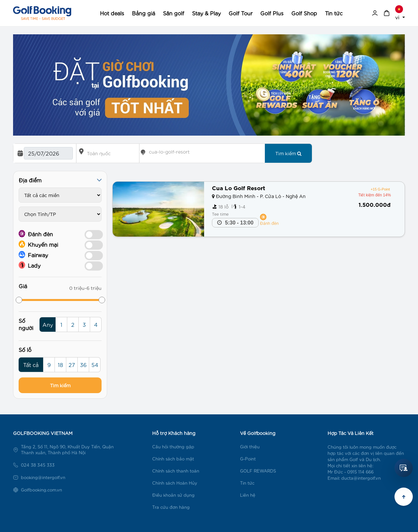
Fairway (33, 255)
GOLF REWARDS (258, 471)
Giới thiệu (250, 447)
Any (48, 324)
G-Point (248, 459)
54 (95, 365)
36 (83, 365)
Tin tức (334, 13)
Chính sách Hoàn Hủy (175, 483)
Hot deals (112, 13)
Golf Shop (304, 13)
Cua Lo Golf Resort (239, 187)
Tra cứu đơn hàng (171, 507)
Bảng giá (144, 13)
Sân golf (174, 13)
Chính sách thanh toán (176, 471)
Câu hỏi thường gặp (173, 447)
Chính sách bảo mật (173, 459)
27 (72, 365)
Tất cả (31, 365)
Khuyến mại (38, 244)
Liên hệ (248, 495)
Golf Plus (272, 13)
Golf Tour (241, 13)
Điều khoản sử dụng (173, 495)
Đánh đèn (36, 234)
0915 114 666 (360, 472)
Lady (30, 265)
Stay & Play (206, 13)
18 (60, 365)
